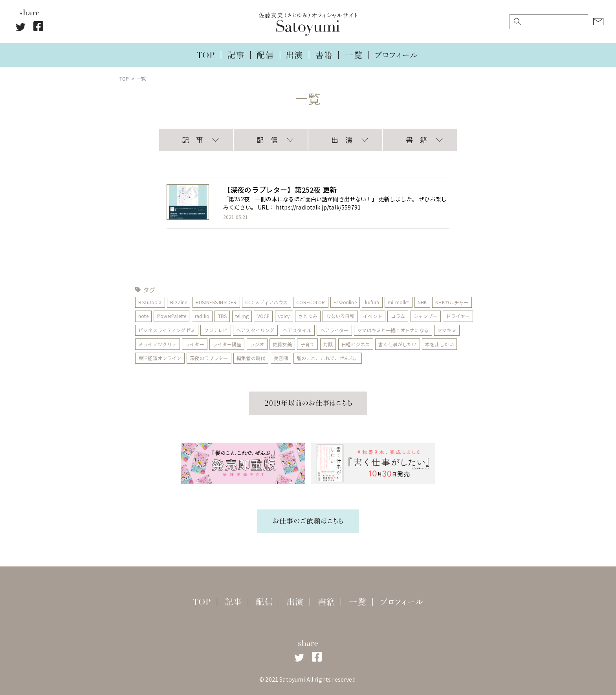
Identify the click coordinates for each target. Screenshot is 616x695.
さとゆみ (308, 316)
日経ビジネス (356, 344)
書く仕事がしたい (398, 344)
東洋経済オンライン (160, 358)
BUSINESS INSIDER (216, 302)
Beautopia (150, 302)
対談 (328, 344)
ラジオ (257, 344)
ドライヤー (458, 316)
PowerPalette (172, 316)
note (143, 316)
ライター (195, 344)
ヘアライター (335, 330)
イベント (373, 316)
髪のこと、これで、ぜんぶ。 (328, 358)
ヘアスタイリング (255, 330)
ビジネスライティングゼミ (167, 330)
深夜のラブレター (209, 358)
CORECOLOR (311, 302)
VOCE (264, 316)
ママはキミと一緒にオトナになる (393, 330)
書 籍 (416, 140)
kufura (372, 302)
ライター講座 (227, 344)
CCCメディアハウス (267, 302)
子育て (308, 344)
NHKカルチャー (453, 302)
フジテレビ (216, 330)
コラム (398, 316)
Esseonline (346, 302)
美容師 (281, 358)
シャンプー (426, 316)
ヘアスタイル (297, 330)
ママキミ (447, 330)
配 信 (267, 140)
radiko (202, 316)
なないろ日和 (340, 316)
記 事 (192, 140)
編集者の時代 (251, 358)
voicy (284, 316)
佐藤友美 (283, 344)
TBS (222, 316)
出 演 (342, 140)
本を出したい (440, 344)
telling (242, 316)
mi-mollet (399, 302)
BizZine (179, 302)
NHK (423, 302)
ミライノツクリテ (157, 344)
